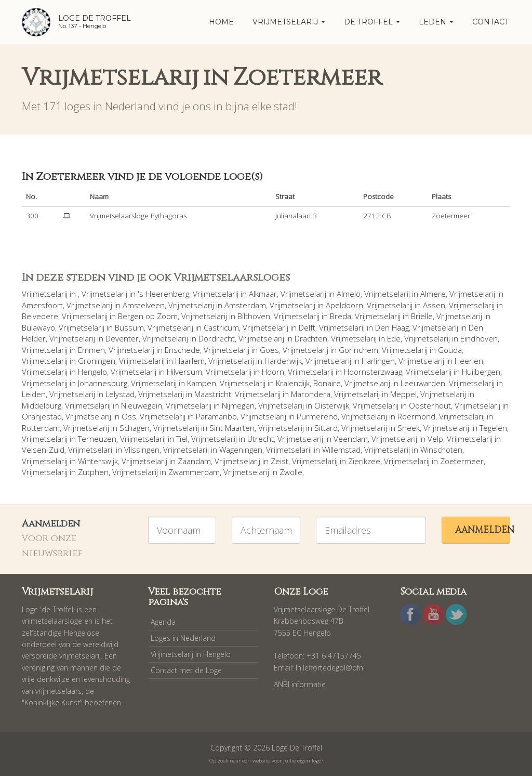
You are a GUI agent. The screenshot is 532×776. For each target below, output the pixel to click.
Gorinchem (358, 350)
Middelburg (42, 405)
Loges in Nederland (183, 638)
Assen (434, 305)
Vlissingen (142, 450)
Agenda (163, 622)
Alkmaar (263, 294)
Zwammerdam (194, 472)
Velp (435, 439)
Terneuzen (97, 439)
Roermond (416, 416)
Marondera (311, 394)
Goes (269, 350)
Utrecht (261, 439)
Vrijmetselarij (289, 22)
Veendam (351, 439)
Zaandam (194, 461)
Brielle (422, 316)
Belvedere (40, 316)
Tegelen (493, 428)
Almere (433, 294)
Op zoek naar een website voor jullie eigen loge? (266, 761)
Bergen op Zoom (148, 316)
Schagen (135, 428)
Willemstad (341, 450)
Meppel (403, 394)
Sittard (326, 428)
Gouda (450, 350)
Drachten (311, 338)
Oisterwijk (332, 405)
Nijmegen (238, 405)
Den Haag (392, 327)
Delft (307, 327)
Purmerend (317, 416)
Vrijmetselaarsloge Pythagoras (138, 216)
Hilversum (184, 372)
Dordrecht (217, 338)
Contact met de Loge (186, 670)
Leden (436, 22)
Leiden (34, 394)
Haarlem (190, 361)
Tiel (182, 439)
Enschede (182, 350)
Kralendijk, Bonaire (308, 383)
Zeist (280, 461)
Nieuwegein (142, 405)
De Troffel (372, 22)
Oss (129, 416)
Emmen (91, 350)
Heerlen (469, 361)
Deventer (122, 338)
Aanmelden (483, 530)
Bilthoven (254, 316)
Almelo (349, 294)
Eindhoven (479, 338)
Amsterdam (245, 305)
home (221, 22)
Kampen (202, 383)
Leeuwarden (423, 383)
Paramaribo (216, 416)
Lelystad (120, 394)
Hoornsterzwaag (373, 372)
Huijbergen (481, 372)
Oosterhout (430, 405)
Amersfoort (42, 305)
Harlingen (378, 361)
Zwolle (291, 472)
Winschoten (441, 450)
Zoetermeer (462, 461)
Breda (341, 316)
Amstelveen (144, 305)
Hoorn (273, 372)
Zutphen (93, 472)
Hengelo (92, 372)
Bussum (129, 327)
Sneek (409, 428)
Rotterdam (41, 428)
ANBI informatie (300, 684)
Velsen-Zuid (43, 450)
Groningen (97, 361)
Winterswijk (98, 461)
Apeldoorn (344, 305)
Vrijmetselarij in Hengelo (191, 654)
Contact (490, 22)
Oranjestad (42, 416)
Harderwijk (283, 361)
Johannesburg (103, 383)
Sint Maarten (232, 428)
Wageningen (241, 450)
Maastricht (213, 394)
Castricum (221, 327)
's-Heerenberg (163, 294)
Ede (394, 338)
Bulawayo (38, 327)
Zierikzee (364, 461)
